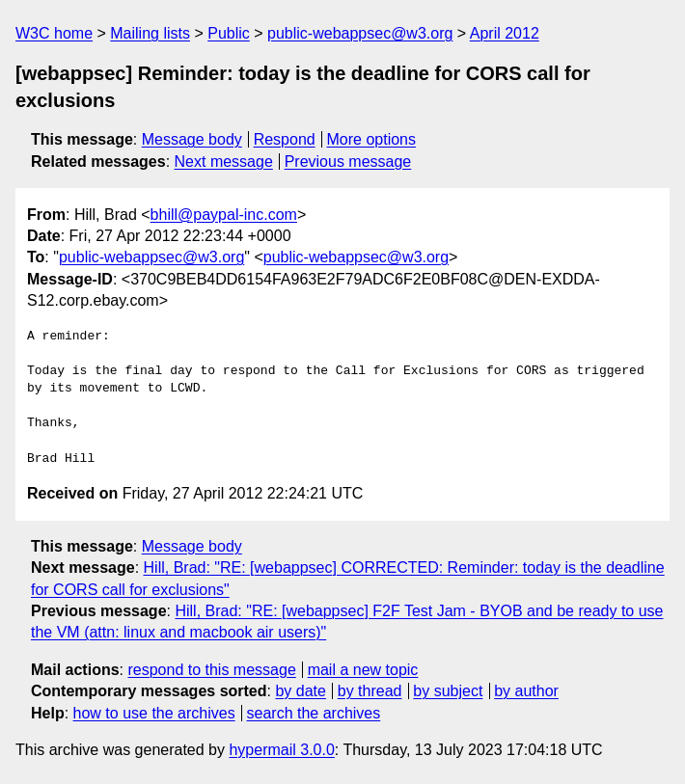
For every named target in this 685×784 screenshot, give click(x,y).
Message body (192, 139)
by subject (448, 691)
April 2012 (505, 33)
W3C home (54, 33)
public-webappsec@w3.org (360, 33)
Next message (224, 162)
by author (526, 691)
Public (229, 33)
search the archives (314, 713)
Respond (285, 139)
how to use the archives (154, 713)
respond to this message (211, 670)
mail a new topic (363, 670)
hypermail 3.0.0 (281, 750)
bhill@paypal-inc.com (224, 215)
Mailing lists (150, 33)
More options (372, 139)
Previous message (348, 162)
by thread (370, 691)
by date (300, 691)
